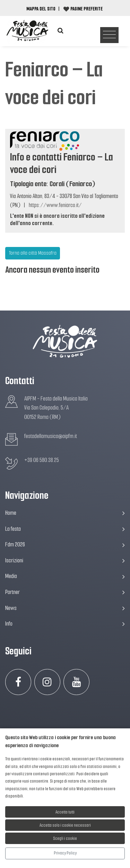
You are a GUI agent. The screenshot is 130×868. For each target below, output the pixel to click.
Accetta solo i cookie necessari (65, 825)
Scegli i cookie (65, 838)
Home (65, 513)
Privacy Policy (65, 853)
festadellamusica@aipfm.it (51, 436)
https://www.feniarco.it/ (55, 205)
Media (65, 576)
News (65, 608)
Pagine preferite (86, 9)
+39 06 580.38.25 (42, 460)
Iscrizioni (65, 560)
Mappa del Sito (41, 9)
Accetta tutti (65, 812)
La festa (65, 529)
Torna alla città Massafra (33, 253)
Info (65, 624)
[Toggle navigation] (109, 35)
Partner (65, 592)
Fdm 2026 (65, 544)
